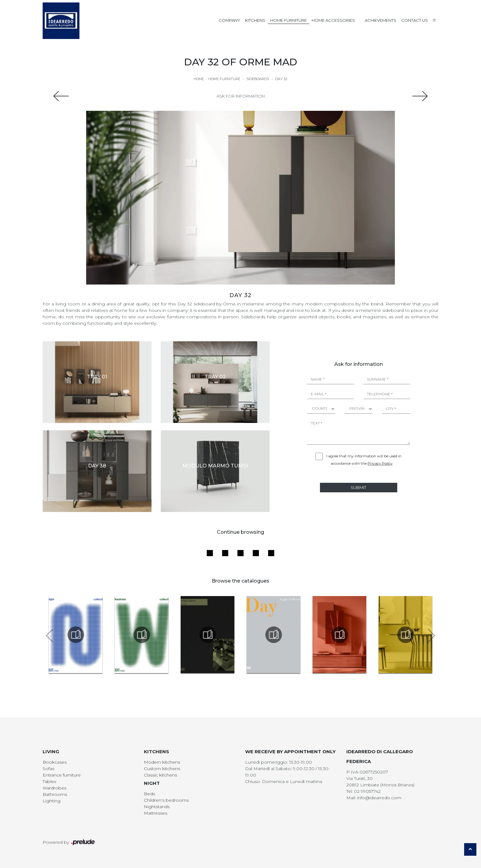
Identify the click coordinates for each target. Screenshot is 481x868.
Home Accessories (333, 20)
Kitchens (255, 20)
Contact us (415, 20)
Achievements (381, 20)
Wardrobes (54, 788)
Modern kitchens (162, 762)
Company (229, 20)
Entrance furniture (62, 775)
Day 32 (281, 79)
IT (434, 20)
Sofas (48, 769)
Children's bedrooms (166, 800)
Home (199, 79)
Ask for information (241, 96)
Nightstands (157, 807)
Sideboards (258, 79)
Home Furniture (289, 20)
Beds (149, 794)
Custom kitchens (162, 769)
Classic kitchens (160, 775)
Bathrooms (55, 794)
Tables (49, 781)
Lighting (52, 801)
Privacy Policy (380, 463)
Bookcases (55, 762)
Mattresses (156, 813)
